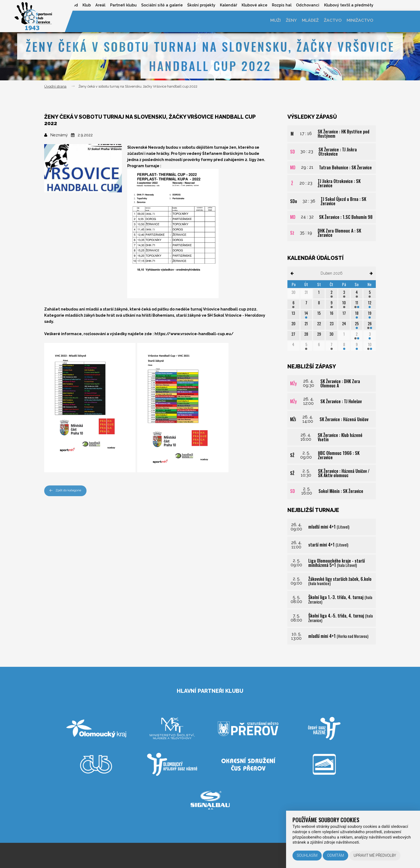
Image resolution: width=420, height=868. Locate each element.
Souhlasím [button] (307, 855)
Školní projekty (197, 5)
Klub (79, 5)
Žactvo (331, 21)
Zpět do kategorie (67, 491)
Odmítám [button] (335, 855)
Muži (271, 21)
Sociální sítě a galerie (157, 5)
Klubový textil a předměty (348, 5)
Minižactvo (359, 21)
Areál (94, 5)
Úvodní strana (55, 86)
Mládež (308, 21)
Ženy (287, 21)
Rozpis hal (280, 5)
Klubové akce (252, 5)
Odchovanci (307, 5)
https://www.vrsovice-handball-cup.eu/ (194, 334)
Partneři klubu (117, 5)
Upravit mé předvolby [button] (375, 855)
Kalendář (225, 5)
